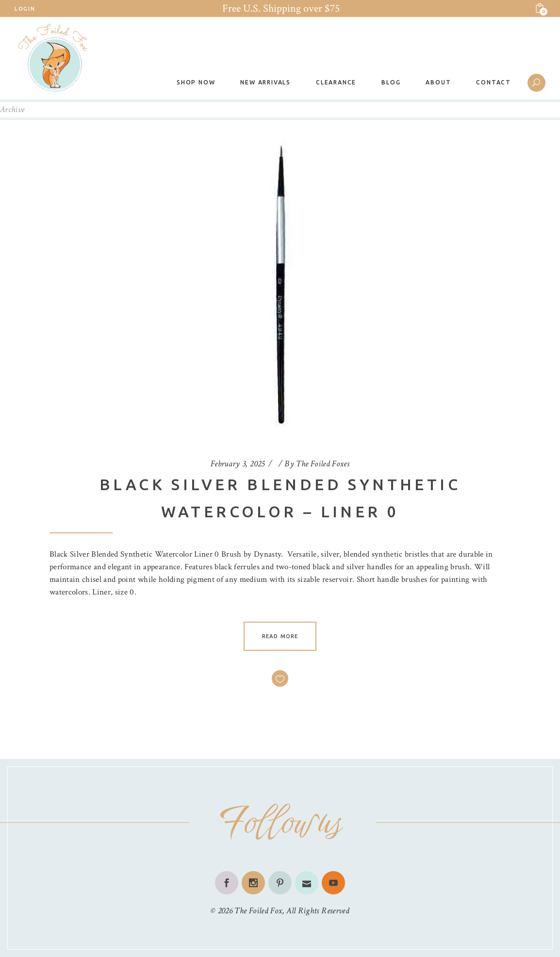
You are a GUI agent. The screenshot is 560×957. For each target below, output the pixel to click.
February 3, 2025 (238, 464)
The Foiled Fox (258, 911)
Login (25, 9)
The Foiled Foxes (323, 464)
